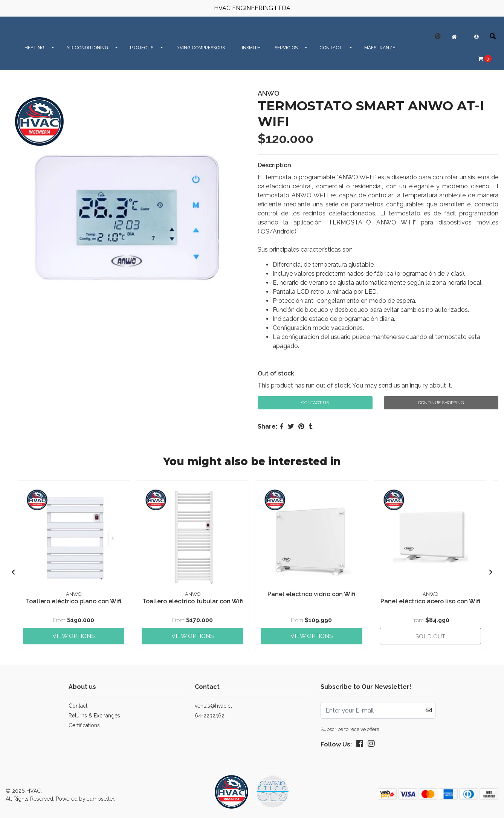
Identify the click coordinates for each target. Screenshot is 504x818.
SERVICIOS (286, 48)
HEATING (34, 48)
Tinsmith (250, 48)
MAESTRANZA (380, 48)
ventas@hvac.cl (213, 703)
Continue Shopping (441, 403)
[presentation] (13, 571)
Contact (78, 703)
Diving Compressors (200, 48)
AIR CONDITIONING (87, 48)
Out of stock (276, 373)
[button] (438, 36)
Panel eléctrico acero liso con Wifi (430, 600)
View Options (73, 632)
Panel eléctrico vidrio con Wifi (311, 593)
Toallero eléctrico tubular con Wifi (192, 604)
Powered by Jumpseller (85, 796)
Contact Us (315, 403)
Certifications (84, 722)
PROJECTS (142, 48)
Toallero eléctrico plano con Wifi (73, 600)
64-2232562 (210, 713)
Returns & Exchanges (94, 713)
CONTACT (331, 48)
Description (274, 165)
